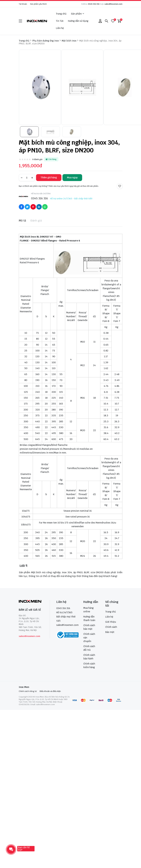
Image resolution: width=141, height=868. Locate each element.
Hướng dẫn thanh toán (89, 618)
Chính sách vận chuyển (89, 638)
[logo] (37, 21)
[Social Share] (21, 207)
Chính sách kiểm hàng (89, 665)
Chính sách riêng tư (28, 691)
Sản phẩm (78, 14)
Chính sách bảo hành (89, 657)
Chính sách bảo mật (89, 627)
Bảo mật (110, 632)
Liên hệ (60, 28)
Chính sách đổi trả (89, 648)
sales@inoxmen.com (113, 4)
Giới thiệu (111, 622)
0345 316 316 (94, 4)
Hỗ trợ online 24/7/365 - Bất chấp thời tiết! (71, 199)
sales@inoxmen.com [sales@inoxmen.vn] (67, 625)
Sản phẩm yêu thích (38, 4)
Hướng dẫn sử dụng (78, 21)
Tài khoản (23, 4)
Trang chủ (61, 14)
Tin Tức (60, 21)
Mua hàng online (88, 610)
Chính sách (111, 627)
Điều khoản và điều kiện (50, 691)
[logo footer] (31, 602)
